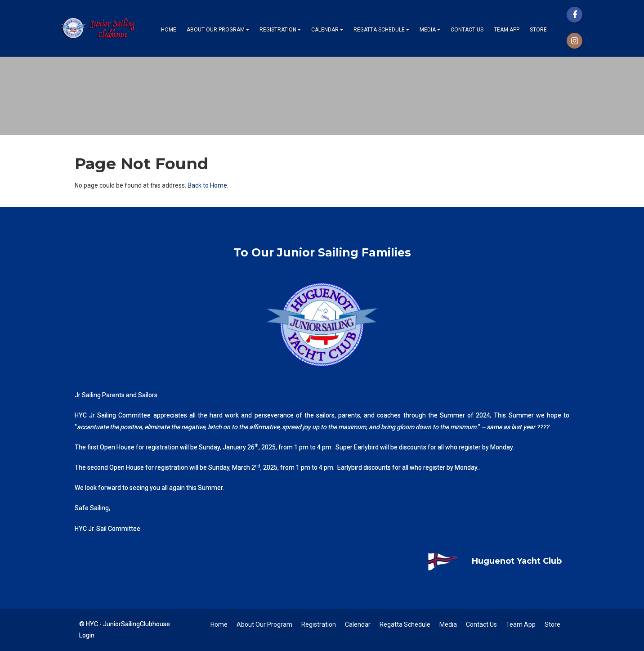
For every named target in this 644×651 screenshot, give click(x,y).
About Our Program (218, 30)
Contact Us (467, 30)
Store (538, 30)
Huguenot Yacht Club (487, 561)
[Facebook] (575, 15)
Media (430, 30)
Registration (280, 30)
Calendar (327, 30)
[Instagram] (575, 41)
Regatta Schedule (381, 30)
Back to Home (207, 185)
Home (169, 30)
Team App (507, 30)
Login (87, 635)
